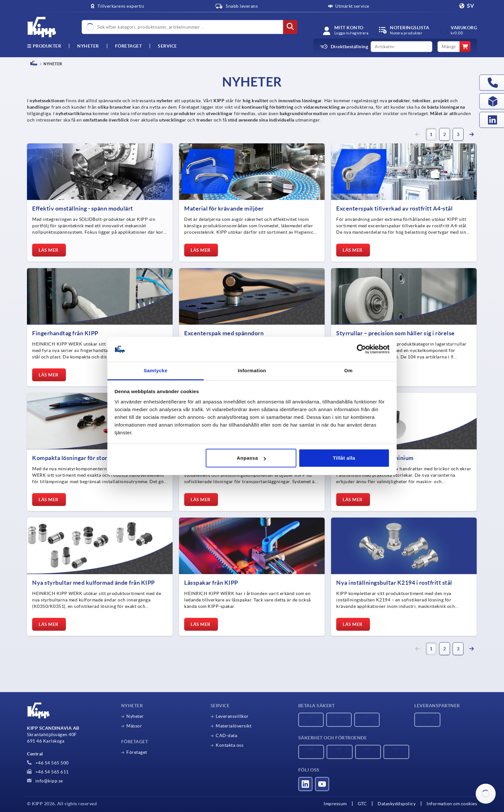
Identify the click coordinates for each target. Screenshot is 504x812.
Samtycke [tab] (156, 370)
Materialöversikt (234, 726)
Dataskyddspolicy (397, 804)
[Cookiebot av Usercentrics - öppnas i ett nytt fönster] (361, 349)
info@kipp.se (45, 781)
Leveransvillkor (232, 716)
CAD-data (226, 735)
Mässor (134, 726)
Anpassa (251, 458)
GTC (362, 804)
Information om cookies (452, 804)
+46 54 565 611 (48, 772)
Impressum (335, 804)
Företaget (129, 46)
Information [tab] (252, 370)
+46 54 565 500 (48, 763)
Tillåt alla (344, 458)
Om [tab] (348, 370)
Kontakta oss (230, 745)
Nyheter (135, 716)
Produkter (44, 46)
